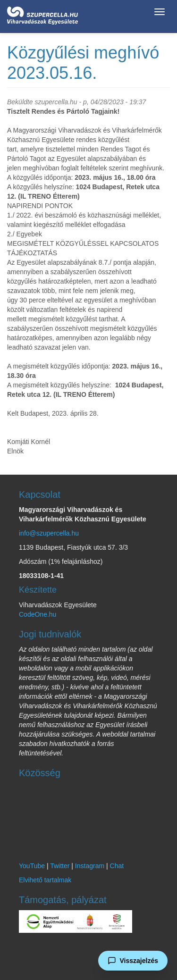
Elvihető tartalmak (45, 880)
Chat (117, 866)
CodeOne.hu (38, 614)
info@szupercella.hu (49, 533)
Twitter (60, 866)
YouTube (32, 866)
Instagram (90, 866)
